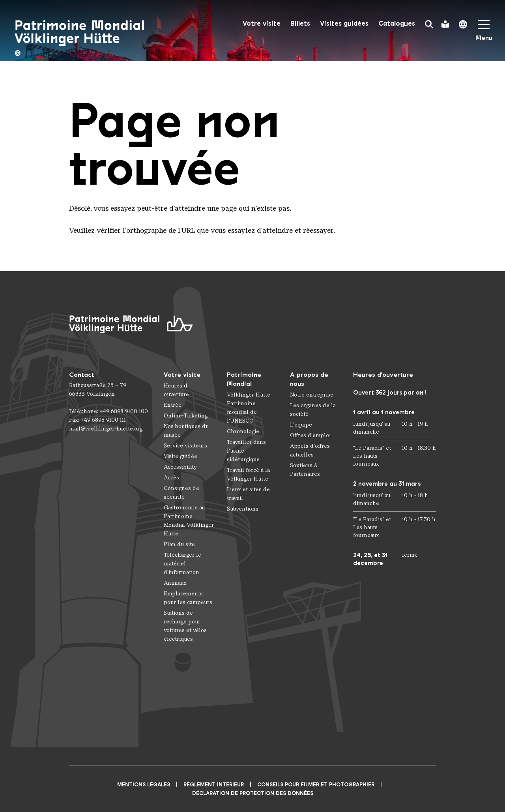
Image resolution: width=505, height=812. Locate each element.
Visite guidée (180, 456)
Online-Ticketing (186, 416)
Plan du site (179, 544)
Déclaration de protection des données (253, 793)
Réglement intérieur (214, 785)
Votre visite (262, 23)
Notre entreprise (312, 395)
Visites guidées (344, 23)
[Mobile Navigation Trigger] (484, 33)
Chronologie (243, 431)
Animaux (175, 583)
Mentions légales (144, 785)
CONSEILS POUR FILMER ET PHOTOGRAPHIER (316, 785)
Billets (300, 23)
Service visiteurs (185, 446)
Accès (171, 478)
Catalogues (397, 23)
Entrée (173, 405)
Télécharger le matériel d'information (182, 564)
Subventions (243, 509)
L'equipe (301, 425)
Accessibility (180, 467)
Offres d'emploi (310, 435)
